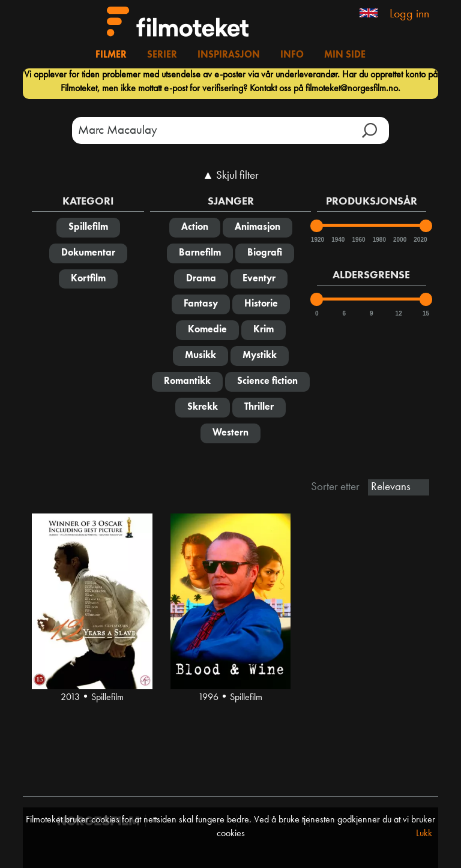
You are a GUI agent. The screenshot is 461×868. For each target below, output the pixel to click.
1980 (379, 240)
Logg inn (409, 14)
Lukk (424, 834)
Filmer (111, 55)
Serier (162, 55)
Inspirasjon (229, 55)
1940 (337, 240)
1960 (358, 240)
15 (426, 313)
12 (399, 313)
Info (292, 55)
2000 (399, 240)
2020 (420, 240)
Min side (345, 55)
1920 (317, 240)
